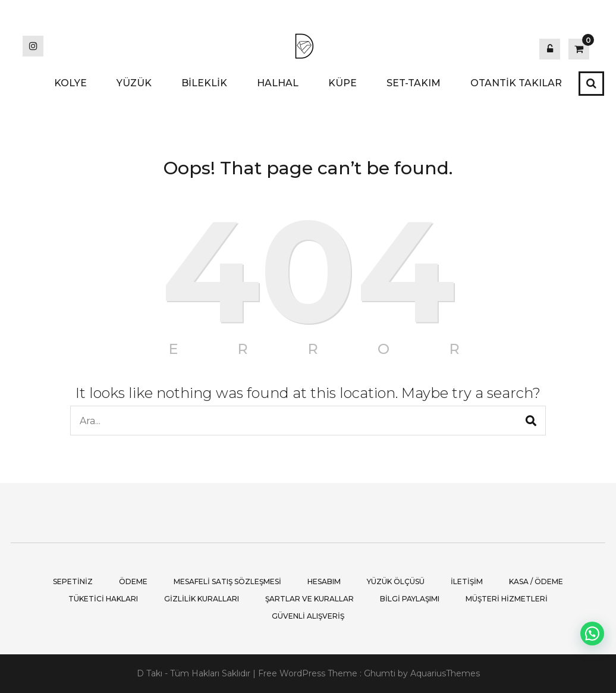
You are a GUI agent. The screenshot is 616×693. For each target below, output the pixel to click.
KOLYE (70, 83)
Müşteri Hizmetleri (507, 599)
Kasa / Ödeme (536, 581)
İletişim (467, 581)
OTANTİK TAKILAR (516, 83)
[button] (592, 634)
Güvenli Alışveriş (308, 616)
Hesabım (324, 581)
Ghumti (380, 673)
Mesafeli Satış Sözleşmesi (227, 581)
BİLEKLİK (204, 83)
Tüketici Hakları (103, 599)
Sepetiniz (73, 581)
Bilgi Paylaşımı (410, 599)
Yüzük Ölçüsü (396, 581)
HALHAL (278, 83)
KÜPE (342, 83)
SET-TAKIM (414, 83)
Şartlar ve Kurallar (309, 599)
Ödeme (133, 581)
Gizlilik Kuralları (202, 599)
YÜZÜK (134, 83)
